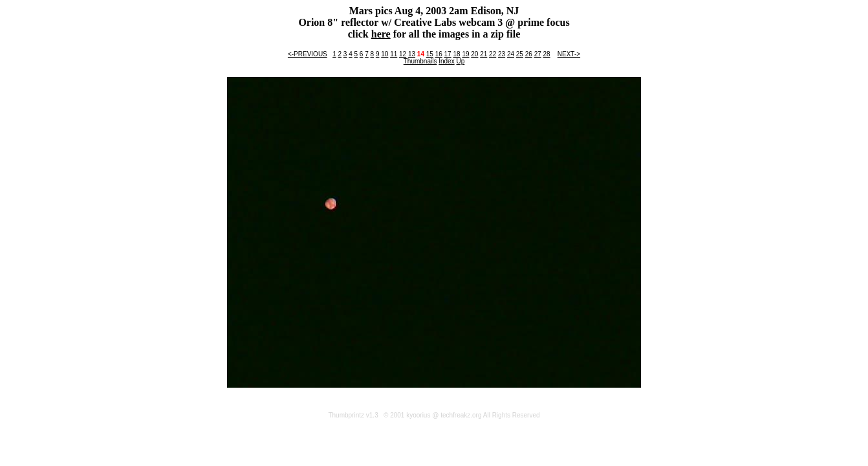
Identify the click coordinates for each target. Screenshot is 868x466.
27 (538, 54)
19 (465, 54)
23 (502, 54)
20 (474, 54)
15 (430, 54)
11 (394, 54)
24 (511, 54)
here (381, 34)
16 (439, 54)
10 (385, 54)
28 (547, 54)
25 (520, 54)
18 (456, 54)
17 (448, 54)
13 (412, 54)
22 (493, 54)
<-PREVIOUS (308, 54)
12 (403, 54)
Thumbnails (420, 61)
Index (446, 61)
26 (529, 54)
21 (483, 54)
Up (460, 61)
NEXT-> (569, 54)
